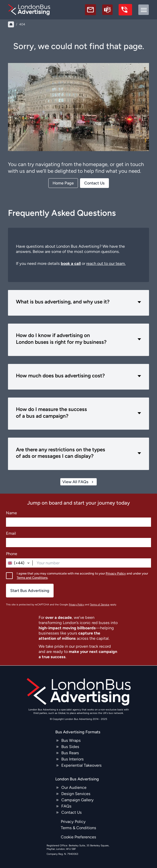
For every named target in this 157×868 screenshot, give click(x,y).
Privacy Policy (116, 573)
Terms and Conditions (32, 578)
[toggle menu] (144, 10)
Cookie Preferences (78, 837)
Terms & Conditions (78, 828)
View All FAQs (78, 482)
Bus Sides (70, 747)
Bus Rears (70, 753)
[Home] (11, 24)
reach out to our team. (106, 263)
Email (11, 533)
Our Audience (74, 787)
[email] (90, 10)
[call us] (125, 10)
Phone (12, 554)
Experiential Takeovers (81, 765)
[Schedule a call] (107, 10)
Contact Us (72, 812)
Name (11, 513)
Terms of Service (100, 605)
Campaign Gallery (78, 800)
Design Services (76, 794)
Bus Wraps (71, 740)
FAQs (66, 806)
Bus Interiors (73, 759)
